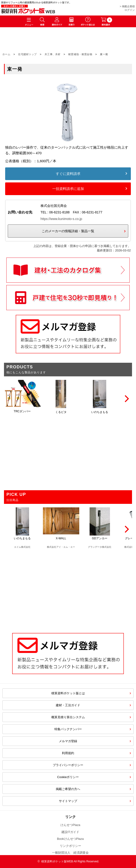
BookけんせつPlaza (70, 839)
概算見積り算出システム (68, 717)
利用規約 (68, 753)
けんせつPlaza (70, 825)
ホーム (6, 54)
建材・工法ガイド (68, 705)
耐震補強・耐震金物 (80, 54)
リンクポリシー (70, 846)
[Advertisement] (68, 588)
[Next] (126, 399)
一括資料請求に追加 (68, 189)
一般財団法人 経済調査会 (70, 853)
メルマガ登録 (68, 741)
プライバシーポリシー (68, 765)
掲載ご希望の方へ (68, 789)
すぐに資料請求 (68, 174)
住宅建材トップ (27, 54)
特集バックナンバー (68, 729)
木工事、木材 (53, 54)
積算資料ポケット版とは (68, 693)
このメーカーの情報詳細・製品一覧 (68, 231)
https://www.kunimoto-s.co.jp (61, 219)
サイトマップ (68, 801)
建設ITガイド (70, 832)
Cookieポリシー (68, 777)
